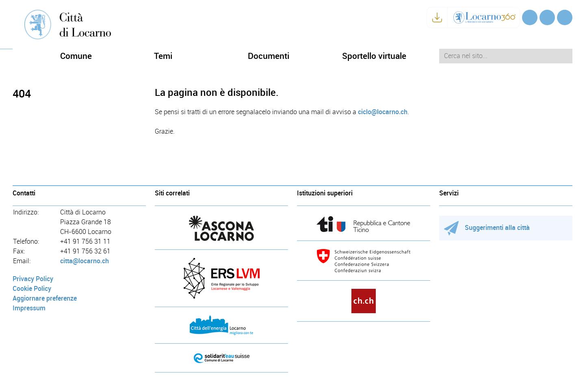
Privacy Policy (33, 279)
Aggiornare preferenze (45, 298)
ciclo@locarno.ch (383, 112)
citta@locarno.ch (84, 261)
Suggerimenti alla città (487, 228)
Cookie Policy (32, 289)
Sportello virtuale (374, 56)
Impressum (29, 308)
